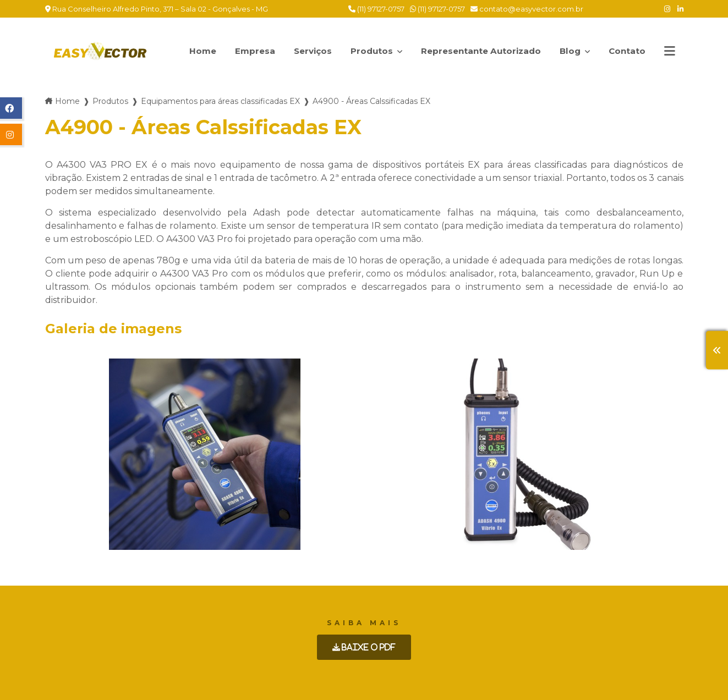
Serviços (301, 51)
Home (188, 51)
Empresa (241, 51)
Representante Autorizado (475, 51)
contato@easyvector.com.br (527, 9)
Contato (626, 51)
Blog (572, 45)
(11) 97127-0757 (376, 9)
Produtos (367, 45)
